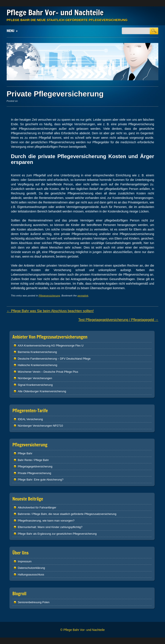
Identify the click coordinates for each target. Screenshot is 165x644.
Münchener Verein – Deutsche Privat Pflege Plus (48, 372)
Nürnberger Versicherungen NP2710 (40, 426)
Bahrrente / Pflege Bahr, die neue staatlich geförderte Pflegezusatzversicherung (67, 514)
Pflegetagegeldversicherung (35, 466)
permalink (83, 296)
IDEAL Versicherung (30, 419)
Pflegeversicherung (49, 296)
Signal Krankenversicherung (35, 385)
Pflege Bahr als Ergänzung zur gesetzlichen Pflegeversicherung (57, 534)
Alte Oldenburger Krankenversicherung (42, 391)
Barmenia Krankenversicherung (37, 352)
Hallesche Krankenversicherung (38, 365)
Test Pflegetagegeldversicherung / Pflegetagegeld (118, 320)
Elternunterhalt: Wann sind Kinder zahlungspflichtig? (50, 527)
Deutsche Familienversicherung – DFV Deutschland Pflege (54, 359)
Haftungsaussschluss (31, 575)
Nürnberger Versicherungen (35, 378)
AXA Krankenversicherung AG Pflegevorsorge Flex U (51, 346)
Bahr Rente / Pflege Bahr (33, 460)
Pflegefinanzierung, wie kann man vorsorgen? (46, 521)
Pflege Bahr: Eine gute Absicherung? (41, 480)
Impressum (25, 561)
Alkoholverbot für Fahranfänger (37, 507)
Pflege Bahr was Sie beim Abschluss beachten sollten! (50, 311)
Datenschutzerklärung (31, 568)
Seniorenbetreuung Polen (34, 602)
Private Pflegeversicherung (34, 473)
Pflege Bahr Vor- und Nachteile (55, 12)
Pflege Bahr (25, 453)
